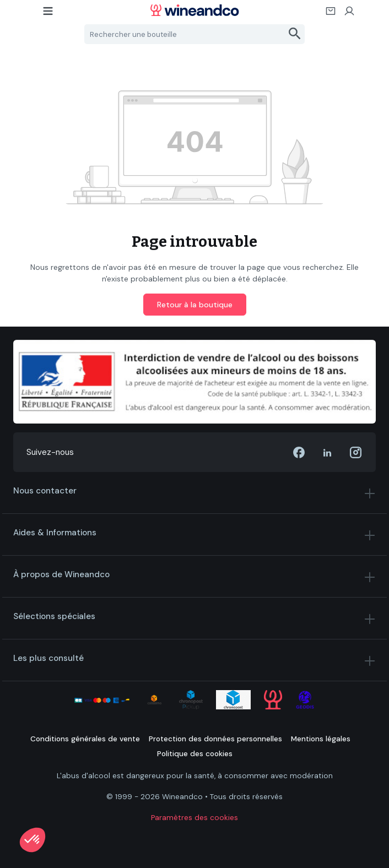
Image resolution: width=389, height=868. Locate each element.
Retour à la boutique (195, 305)
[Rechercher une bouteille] (185, 34)
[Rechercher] (295, 34)
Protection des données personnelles (215, 739)
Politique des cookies (195, 754)
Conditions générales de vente (85, 739)
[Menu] (48, 14)
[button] (33, 840)
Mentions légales (321, 739)
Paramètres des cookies (194, 818)
